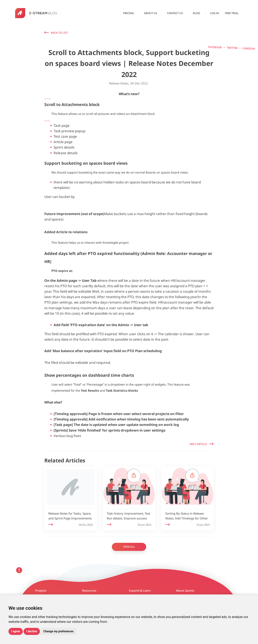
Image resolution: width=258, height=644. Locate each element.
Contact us (175, 13)
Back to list (59, 33)
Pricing (128, 13)
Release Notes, (119, 83)
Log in (214, 13)
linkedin (232, 65)
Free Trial (232, 13)
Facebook (232, 31)
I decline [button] (32, 631)
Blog (196, 13)
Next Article (198, 444)
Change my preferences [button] (58, 631)
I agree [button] (16, 631)
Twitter (232, 48)
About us (150, 13)
